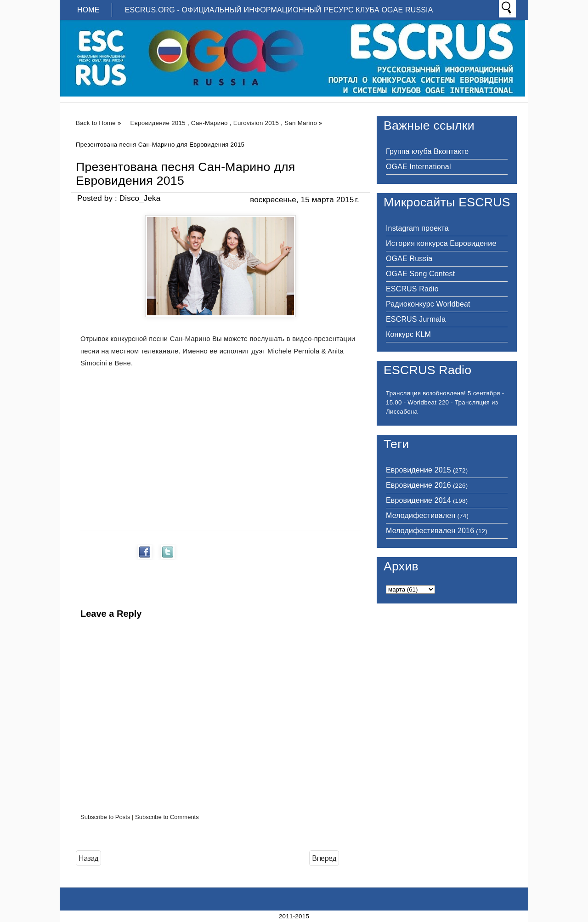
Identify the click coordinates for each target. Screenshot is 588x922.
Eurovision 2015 (256, 123)
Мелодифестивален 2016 (430, 531)
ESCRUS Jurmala (416, 319)
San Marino (301, 123)
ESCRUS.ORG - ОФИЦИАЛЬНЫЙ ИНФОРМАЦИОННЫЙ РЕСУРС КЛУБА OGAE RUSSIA (279, 10)
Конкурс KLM (408, 334)
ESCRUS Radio (412, 289)
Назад (88, 858)
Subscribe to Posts (105, 817)
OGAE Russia (409, 259)
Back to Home (96, 123)
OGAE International (418, 167)
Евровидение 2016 (418, 485)
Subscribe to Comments (167, 817)
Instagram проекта (417, 228)
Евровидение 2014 (418, 500)
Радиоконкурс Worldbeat (428, 304)
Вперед (324, 858)
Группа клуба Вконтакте (427, 151)
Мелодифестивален (421, 515)
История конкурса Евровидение (441, 243)
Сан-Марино (209, 123)
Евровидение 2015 (158, 123)
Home (88, 10)
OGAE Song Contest (420, 274)
